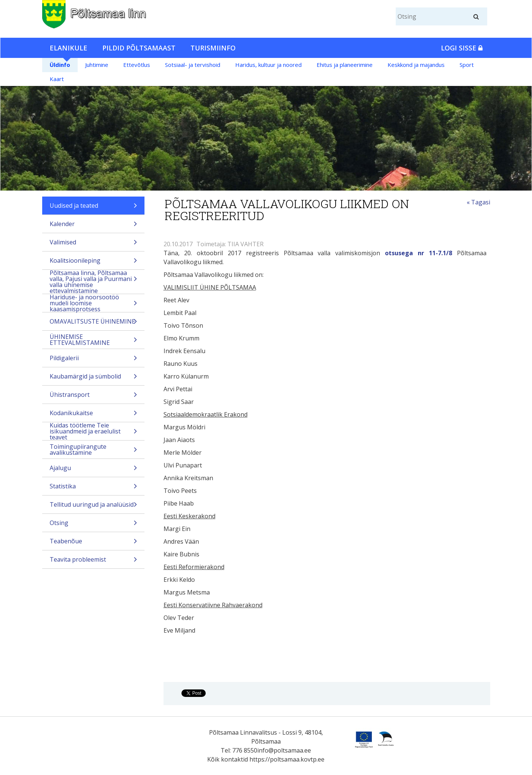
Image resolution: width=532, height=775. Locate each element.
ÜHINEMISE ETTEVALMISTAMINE (94, 341)
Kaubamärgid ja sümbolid (94, 379)
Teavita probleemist (94, 562)
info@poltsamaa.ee (284, 750)
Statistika (94, 489)
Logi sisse (462, 48)
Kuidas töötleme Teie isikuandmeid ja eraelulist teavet (94, 431)
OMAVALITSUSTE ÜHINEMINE (94, 324)
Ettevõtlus (137, 65)
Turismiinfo (213, 48)
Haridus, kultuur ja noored (268, 65)
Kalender (94, 226)
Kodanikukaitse (94, 415)
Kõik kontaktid (228, 759)
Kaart (57, 79)
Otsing (94, 525)
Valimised (94, 245)
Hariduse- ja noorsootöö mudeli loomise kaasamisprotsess (94, 303)
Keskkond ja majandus (416, 65)
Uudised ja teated (94, 208)
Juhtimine (97, 65)
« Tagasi (478, 202)
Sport (467, 65)
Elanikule (69, 48)
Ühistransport (94, 397)
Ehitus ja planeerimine (345, 65)
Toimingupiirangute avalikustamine (94, 450)
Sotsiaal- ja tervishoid (193, 65)
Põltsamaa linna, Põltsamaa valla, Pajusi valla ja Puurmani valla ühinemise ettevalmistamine (94, 282)
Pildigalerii (94, 360)
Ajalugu (94, 470)
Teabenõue (94, 544)
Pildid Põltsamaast (139, 48)
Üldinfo (60, 65)
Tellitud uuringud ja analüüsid (94, 507)
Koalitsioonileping (94, 263)
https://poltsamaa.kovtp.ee (287, 759)
